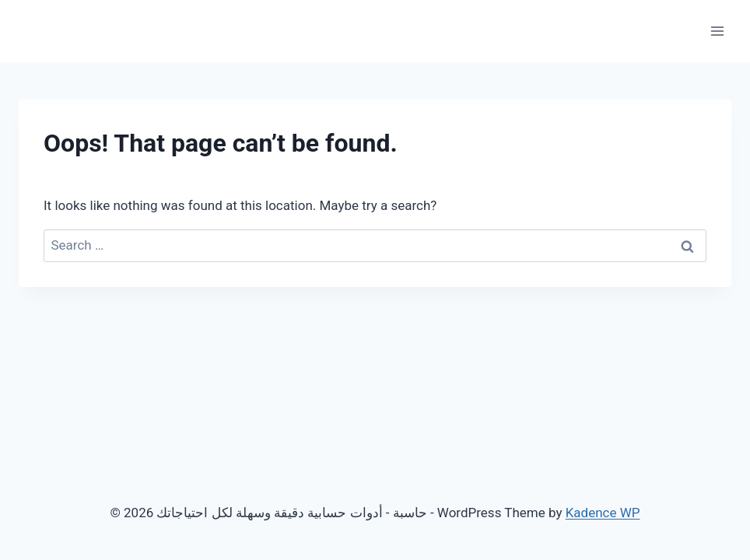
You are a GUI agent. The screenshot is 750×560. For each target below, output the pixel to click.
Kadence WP (603, 513)
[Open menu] (717, 31)
